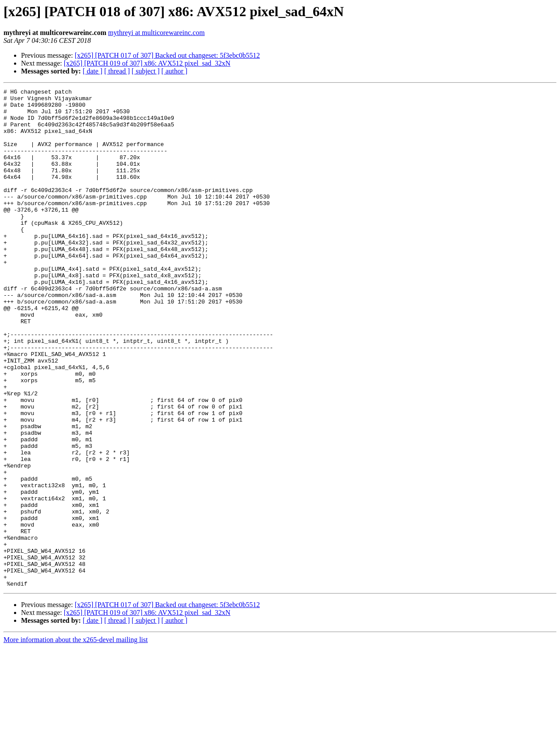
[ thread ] (117, 71)
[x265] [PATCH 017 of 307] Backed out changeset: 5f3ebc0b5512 (167, 55)
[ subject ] (146, 71)
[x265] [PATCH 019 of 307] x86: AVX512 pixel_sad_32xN (147, 63)
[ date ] (93, 71)
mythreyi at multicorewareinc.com (156, 33)
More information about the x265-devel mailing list (76, 739)
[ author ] (175, 71)
